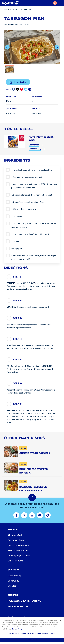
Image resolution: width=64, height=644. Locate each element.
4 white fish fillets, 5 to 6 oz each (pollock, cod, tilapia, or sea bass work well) (34, 257)
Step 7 (17, 404)
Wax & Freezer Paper (18, 550)
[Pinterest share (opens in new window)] (22, 91)
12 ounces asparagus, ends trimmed (27, 177)
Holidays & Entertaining (24, 601)
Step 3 (17, 318)
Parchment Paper (16, 540)
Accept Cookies (32, 640)
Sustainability (14, 576)
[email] (26, 91)
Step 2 (17, 300)
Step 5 (17, 360)
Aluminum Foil (15, 535)
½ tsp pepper (17, 248)
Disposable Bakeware (18, 545)
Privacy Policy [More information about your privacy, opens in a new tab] (17, 629)
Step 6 (17, 383)
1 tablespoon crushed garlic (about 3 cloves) (30, 234)
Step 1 (17, 277)
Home (6, 9)
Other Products (15, 561)
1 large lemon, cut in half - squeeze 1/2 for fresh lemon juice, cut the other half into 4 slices (34, 186)
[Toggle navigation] (61, 3)
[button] (55, 3)
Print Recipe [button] (18, 84)
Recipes (15, 9)
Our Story (12, 586)
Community (13, 581)
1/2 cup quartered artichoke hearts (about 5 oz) (32, 195)
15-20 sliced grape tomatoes (24, 209)
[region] (32, 631)
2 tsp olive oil (17, 216)
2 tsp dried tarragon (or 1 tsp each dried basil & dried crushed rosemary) (34, 225)
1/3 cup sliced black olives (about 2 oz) (27, 202)
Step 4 (17, 339)
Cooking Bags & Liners (19, 555)
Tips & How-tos (18, 607)
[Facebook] (14, 91)
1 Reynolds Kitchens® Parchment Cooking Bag (32, 170)
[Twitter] (18, 91)
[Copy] (30, 91)
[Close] (60, 621)
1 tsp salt (15, 241)
